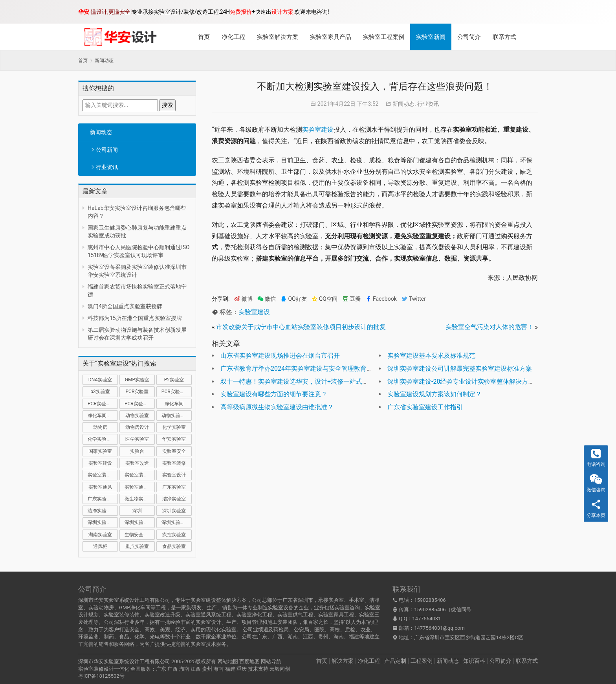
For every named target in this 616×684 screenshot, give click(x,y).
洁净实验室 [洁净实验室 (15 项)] (174, 499)
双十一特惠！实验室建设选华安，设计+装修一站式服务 (298, 382)
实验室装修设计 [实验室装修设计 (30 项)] (140, 475)
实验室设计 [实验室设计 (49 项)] (174, 475)
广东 (161, 669)
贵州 (207, 669)
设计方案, (283, 12)
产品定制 (395, 661)
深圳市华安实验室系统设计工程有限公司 (124, 661)
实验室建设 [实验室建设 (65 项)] (100, 463)
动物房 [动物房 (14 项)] (100, 427)
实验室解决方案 (278, 37)
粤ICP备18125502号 (101, 676)
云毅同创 (280, 669)
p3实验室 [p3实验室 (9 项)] (100, 392)
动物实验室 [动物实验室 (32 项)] (137, 416)
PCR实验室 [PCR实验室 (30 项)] (137, 392)
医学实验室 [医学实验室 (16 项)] (137, 439)
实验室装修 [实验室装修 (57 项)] (174, 463)
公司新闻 (107, 150)
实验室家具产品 (331, 37)
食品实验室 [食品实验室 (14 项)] (174, 546)
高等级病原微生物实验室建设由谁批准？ (277, 407)
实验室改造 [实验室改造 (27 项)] (137, 463)
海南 (218, 669)
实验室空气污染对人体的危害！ (489, 327)
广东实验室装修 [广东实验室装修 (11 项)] (103, 499)
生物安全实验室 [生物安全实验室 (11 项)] (140, 535)
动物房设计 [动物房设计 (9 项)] (137, 427)
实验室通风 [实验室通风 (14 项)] (100, 487)
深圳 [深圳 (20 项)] (137, 511)
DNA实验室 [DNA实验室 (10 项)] (100, 380)
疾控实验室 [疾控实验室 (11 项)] (174, 535)
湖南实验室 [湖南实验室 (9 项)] (100, 535)
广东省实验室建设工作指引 (425, 407)
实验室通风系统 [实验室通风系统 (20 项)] (140, 487)
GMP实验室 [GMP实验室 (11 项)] (137, 380)
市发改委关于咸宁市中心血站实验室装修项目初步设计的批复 (301, 327)
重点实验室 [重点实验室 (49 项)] (137, 546)
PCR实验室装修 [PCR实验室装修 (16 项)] (103, 404)
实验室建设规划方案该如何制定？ (434, 394)
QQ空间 (324, 299)
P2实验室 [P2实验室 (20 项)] (174, 380)
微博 (243, 299)
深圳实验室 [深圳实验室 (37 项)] (174, 511)
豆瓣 (351, 299)
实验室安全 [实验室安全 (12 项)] (174, 451)
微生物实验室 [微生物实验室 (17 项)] (139, 499)
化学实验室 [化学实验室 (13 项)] (174, 427)
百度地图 (249, 661)
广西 (172, 669)
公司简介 (469, 37)
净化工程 (233, 37)
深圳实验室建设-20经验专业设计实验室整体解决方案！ (464, 382)
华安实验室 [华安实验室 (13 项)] (174, 439)
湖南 (184, 669)
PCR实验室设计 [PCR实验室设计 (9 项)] (140, 404)
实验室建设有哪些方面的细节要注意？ (274, 394)
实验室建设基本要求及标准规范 (431, 356)
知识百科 (474, 661)
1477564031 (426, 619)
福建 (230, 669)
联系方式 (504, 37)
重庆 (242, 669)
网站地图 (228, 661)
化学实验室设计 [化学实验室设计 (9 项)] (103, 439)
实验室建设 (318, 130)
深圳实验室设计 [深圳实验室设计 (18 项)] (177, 522)
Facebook (381, 299)
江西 (196, 669)
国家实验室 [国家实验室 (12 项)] (100, 451)
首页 (204, 37)
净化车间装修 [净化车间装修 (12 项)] (102, 416)
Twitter (414, 299)
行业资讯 (107, 167)
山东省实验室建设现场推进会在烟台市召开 (280, 356)
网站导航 (271, 661)
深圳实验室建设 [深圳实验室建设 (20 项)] (103, 522)
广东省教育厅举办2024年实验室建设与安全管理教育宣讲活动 (306, 369)
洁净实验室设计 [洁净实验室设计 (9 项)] (103, 511)
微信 (267, 299)
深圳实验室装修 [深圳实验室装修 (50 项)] (140, 522)
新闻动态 (101, 132)
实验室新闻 (431, 37)
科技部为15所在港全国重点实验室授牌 (135, 318)
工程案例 (422, 661)
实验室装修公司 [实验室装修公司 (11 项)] (103, 475)
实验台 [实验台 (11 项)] (137, 451)
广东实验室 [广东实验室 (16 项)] (174, 487)
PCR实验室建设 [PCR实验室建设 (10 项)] (177, 392)
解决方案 (343, 661)
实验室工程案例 (384, 37)
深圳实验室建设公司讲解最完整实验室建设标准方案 (460, 369)
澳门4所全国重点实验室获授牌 (125, 306)
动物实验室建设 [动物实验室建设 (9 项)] (177, 416)
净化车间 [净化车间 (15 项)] (174, 404)
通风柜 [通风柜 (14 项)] (100, 546)
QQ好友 (293, 299)
